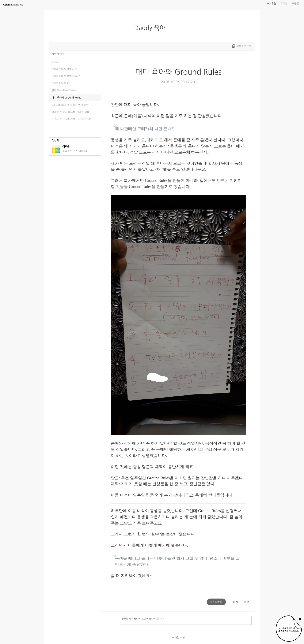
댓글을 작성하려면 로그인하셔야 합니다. (186, 620)
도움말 (295, 4)
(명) (216, 602)
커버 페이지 (58, 54)
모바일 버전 (178, 638)
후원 (274, 4)
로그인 (284, 4)
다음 (247, 602)
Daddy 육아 (151, 28)
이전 (235, 602)
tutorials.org (13, 5)
